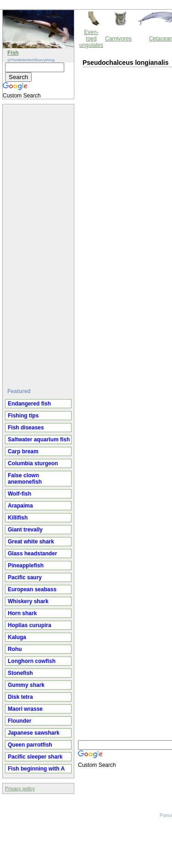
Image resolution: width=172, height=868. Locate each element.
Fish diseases (26, 428)
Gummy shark (26, 685)
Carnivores (118, 39)
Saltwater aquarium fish (39, 440)
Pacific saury (25, 577)
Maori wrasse (25, 709)
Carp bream (23, 451)
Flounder (19, 721)
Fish (13, 53)
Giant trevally (25, 530)
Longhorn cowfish (32, 661)
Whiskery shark (28, 601)
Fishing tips (23, 416)
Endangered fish (29, 404)
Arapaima (20, 506)
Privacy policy (20, 788)
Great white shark (31, 542)
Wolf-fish (19, 494)
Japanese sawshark (34, 733)
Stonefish (20, 673)
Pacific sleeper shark (35, 757)
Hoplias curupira (30, 625)
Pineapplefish (26, 565)
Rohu (15, 649)
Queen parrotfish (30, 745)
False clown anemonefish (25, 479)
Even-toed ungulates (91, 39)
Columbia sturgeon (33, 463)
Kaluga (17, 637)
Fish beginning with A (36, 769)
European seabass (32, 589)
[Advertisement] (39, 242)
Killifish (18, 518)
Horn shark (22, 613)
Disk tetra (20, 697)
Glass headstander (32, 554)
